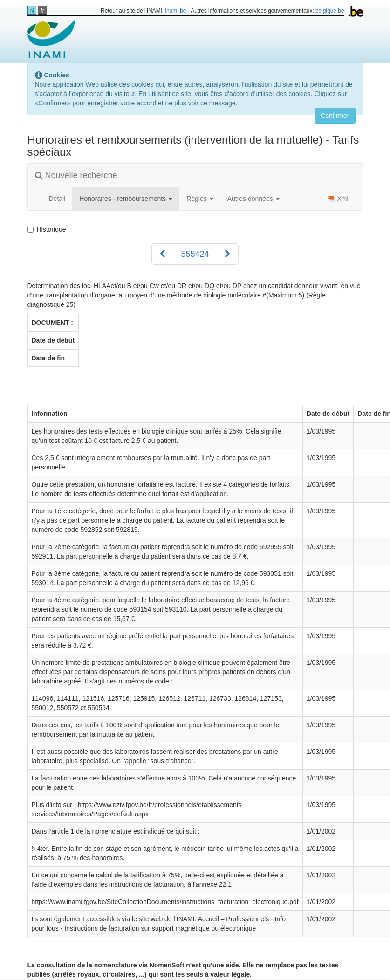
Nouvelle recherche (76, 175)
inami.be (175, 11)
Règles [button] (200, 199)
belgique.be (330, 11)
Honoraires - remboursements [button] (126, 199)
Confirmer (335, 116)
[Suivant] (228, 254)
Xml (338, 199)
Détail (57, 199)
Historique (49, 229)
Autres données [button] (253, 199)
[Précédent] (162, 254)
